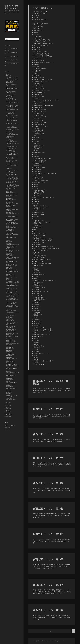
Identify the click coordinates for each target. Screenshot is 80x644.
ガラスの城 (9, 132)
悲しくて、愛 (9, 321)
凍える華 (8, 208)
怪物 (7, 278)
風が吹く (8, 385)
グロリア (8, 169)
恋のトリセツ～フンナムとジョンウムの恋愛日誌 (12, 297)
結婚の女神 (9, 347)
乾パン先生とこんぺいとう (12, 188)
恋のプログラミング (11, 302)
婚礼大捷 (8, 242)
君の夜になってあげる (11, 223)
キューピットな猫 (10, 152)
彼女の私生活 (9, 269)
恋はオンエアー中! (10, 311)
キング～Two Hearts (11, 157)
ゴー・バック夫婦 (10, 184)
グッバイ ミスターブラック (12, 166)
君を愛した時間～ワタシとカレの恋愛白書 (45, 173)
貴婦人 (8, 357)
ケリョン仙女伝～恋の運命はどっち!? (43, 106)
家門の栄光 (9, 256)
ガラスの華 (9, 133)
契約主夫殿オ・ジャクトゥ (12, 238)
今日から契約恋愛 (10, 193)
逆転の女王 (9, 377)
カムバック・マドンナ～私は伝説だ (43, 57)
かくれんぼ (9, 98)
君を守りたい (9, 226)
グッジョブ (9, 162)
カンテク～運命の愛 (11, 128)
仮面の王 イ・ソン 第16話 (48, 483)
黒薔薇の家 (9, 398)
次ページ (73, 631)
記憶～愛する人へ (10, 354)
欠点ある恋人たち (10, 329)
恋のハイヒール (10, 94)
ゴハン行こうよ (10, 183)
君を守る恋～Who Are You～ (12, 77)
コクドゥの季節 (10, 173)
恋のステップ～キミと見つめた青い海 (43, 246)
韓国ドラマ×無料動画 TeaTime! (11, 7)
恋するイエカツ (10, 280)
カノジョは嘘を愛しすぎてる (12, 118)
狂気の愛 (8, 83)
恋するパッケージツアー (11, 283)
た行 (7, 404)
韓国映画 (7, 416)
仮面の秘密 (9, 201)
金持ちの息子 (9, 378)
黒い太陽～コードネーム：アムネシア (43, 361)
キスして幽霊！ (10, 136)
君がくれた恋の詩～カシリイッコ (42, 158)
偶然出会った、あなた (11, 204)
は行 (7, 407)
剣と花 (8, 211)
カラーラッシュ (10, 126)
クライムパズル (10, 159)
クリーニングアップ (11, 160)
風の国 (8, 391)
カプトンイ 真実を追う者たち (13, 121)
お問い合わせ (7, 428)
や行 (7, 410)
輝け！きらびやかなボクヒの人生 (42, 329)
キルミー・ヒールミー (11, 153)
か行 (7, 76)
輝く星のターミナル (11, 364)
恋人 (7, 316)
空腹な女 (8, 346)
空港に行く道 (9, 345)
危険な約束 (9, 212)
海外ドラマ (8, 415)
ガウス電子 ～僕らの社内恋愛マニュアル (44, 62)
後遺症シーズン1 (10, 274)
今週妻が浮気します (11, 195)
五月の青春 (9, 191)
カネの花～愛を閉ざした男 (12, 115)
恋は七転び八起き (10, 315)
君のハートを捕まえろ (11, 219)
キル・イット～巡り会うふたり (42, 91)
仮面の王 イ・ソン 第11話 (48, 610)
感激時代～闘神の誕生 (11, 322)
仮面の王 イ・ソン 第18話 (48, 434)
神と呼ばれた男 (10, 340)
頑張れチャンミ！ (10, 384)
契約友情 (8, 240)
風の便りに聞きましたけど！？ (42, 353)
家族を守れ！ (9, 254)
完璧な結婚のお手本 (11, 246)
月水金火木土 (9, 323)
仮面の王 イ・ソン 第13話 (48, 559)
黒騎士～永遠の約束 (11, 399)
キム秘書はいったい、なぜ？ (12, 146)
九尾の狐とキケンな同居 (11, 185)
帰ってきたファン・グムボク (12, 259)
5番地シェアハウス (10, 95)
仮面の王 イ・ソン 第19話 (48, 409)
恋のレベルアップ (10, 304)
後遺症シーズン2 (10, 276)
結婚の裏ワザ (9, 349)
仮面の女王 (9, 198)
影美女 (8, 263)
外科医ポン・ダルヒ (11, 233)
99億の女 (8, 97)
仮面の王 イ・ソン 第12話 (48, 585)
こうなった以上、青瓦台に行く (42, 40)
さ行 (7, 402)
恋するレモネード (10, 284)
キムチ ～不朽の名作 (11, 142)
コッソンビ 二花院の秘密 (12, 174)
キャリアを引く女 (10, 150)
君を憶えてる (9, 231)
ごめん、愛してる (10, 93)
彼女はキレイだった (11, 270)
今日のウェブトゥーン (11, 194)
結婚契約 (8, 350)
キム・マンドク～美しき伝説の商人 (43, 79)
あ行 (7, 74)
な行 (7, 405)
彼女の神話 (9, 267)
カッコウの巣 (9, 114)
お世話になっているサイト (10, 425)
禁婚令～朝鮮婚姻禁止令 (11, 343)
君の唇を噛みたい (10, 221)
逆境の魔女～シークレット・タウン (43, 331)
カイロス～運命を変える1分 (12, 109)
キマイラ (8, 139)
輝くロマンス (9, 363)
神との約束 (9, 339)
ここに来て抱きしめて (11, 105)
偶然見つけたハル (10, 205)
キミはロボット (10, 140)
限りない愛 (9, 380)
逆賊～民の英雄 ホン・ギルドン (42, 335)
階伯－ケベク (9, 381)
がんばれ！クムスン (11, 101)
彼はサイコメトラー (11, 264)
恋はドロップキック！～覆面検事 (42, 263)
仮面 (7, 197)
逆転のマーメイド (10, 376)
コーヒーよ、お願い (11, 180)
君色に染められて (10, 232)
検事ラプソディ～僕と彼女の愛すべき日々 (45, 280)
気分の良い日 (9, 330)
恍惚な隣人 (9, 318)
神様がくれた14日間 (11, 342)
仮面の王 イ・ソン (10, 200)
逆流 (7, 371)
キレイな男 (9, 81)
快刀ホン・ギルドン (11, 277)
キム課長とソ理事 (10, 149)
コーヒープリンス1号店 (11, 181)
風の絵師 (8, 392)
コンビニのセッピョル (11, 178)
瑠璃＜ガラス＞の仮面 (11, 80)
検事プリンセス (10, 325)
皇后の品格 (9, 335)
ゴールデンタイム (10, 91)
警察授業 (8, 356)
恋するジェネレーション (11, 281)
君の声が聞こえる (10, 222)
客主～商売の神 (10, 247)
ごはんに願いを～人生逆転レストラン (43, 44)
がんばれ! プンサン (10, 100)
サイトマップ (7, 430)
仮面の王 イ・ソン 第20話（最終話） (51, 382)
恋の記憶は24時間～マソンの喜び (42, 260)
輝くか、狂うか (10, 361)
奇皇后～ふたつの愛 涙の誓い (13, 235)
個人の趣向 (9, 202)
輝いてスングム (10, 360)
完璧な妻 (8, 243)
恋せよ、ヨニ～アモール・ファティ (43, 241)
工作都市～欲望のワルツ (11, 257)
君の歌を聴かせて (10, 225)
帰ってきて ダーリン (11, 262)
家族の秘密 (9, 253)
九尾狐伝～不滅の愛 (11, 187)
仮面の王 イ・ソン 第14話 (48, 534)
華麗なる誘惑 (9, 352)
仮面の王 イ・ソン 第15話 (48, 509)
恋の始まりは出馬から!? (11, 305)
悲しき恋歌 (9, 319)
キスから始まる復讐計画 (11, 135)
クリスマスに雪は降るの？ (12, 84)
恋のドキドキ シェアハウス (12, 300)
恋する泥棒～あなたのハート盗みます (43, 239)
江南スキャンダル (10, 332)
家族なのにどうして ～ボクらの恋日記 (44, 198)
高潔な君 (8, 394)
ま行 (7, 409)
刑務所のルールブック (11, 209)
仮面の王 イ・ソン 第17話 (48, 458)
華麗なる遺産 (9, 353)
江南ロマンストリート (11, 333)
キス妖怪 (8, 138)
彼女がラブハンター (11, 266)
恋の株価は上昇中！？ (11, 307)
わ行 (7, 413)
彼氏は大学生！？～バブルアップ (42, 222)
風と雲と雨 (9, 387)
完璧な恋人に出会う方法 (11, 245)
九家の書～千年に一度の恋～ (12, 88)
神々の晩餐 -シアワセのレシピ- (42, 291)
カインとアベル (10, 112)
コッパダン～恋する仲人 (11, 177)
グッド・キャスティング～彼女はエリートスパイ (12, 164)
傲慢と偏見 (9, 207)
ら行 (7, 412)
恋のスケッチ (9, 292)
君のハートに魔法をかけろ (12, 216)
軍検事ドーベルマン (11, 359)
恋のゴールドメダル (11, 291)
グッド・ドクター (10, 87)
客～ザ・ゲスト (10, 249)
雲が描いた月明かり (11, 383)
